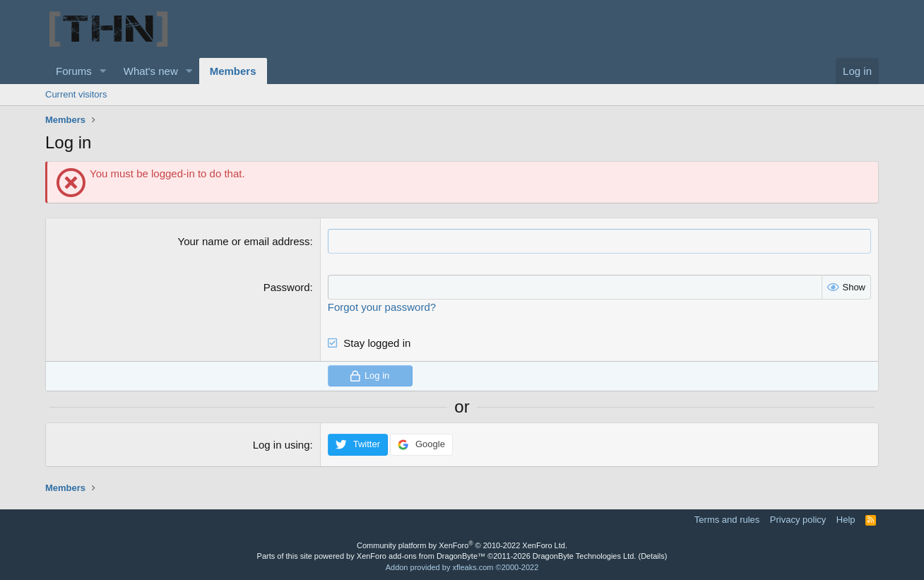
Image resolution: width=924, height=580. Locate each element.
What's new (151, 71)
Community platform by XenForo (462, 545)
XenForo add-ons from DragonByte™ (421, 556)
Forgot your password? (382, 307)
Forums (74, 71)
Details (653, 556)
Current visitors (76, 94)
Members (233, 71)
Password (287, 287)
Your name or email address (244, 241)
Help (846, 520)
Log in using (282, 445)
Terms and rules (727, 520)
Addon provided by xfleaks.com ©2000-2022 (462, 567)
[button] (103, 71)
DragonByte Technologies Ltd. (585, 556)
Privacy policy (798, 520)
